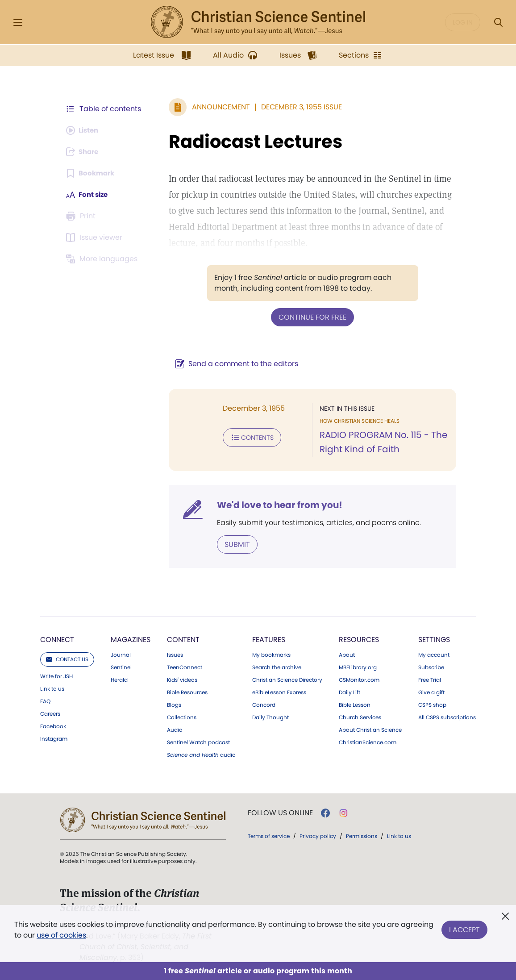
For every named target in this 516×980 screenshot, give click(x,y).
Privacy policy (318, 835)
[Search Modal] (498, 23)
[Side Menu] (18, 23)
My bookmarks (271, 654)
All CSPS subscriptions (447, 717)
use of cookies (61, 935)
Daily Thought (270, 717)
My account (434, 654)
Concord (264, 704)
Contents (248, 437)
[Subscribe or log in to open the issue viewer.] (96, 238)
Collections (182, 717)
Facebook (53, 726)
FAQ (45, 701)
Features (269, 639)
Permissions (362, 835)
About (347, 654)
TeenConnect (185, 667)
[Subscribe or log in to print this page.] (82, 216)
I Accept (464, 928)
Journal (121, 654)
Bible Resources (187, 692)
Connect (57, 639)
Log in (463, 22)
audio (201, 754)
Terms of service (269, 835)
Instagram (54, 738)
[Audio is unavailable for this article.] (84, 130)
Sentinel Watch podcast (198, 742)
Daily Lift (350, 692)
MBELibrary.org (358, 667)
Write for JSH (56, 676)
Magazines (131, 639)
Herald (119, 679)
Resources (359, 639)
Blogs (174, 704)
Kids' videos (182, 679)
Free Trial (430, 679)
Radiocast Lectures (251, 142)
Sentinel (121, 667)
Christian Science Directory (287, 679)
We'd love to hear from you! (275, 505)
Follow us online (280, 812)
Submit (233, 544)
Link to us (52, 688)
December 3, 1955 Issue (297, 107)
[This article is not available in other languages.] (103, 259)
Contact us (67, 658)
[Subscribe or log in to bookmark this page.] (92, 173)
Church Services (360, 717)
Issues (175, 654)
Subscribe (431, 667)
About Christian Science (370, 729)
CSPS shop (432, 704)
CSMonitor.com (359, 679)
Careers (50, 713)
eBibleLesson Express (279, 692)
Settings (434, 639)
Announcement (216, 107)
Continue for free (310, 317)
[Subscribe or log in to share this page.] (84, 152)
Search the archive (277, 667)
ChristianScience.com (368, 742)
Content (183, 639)
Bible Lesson (355, 704)
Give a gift (431, 692)
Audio (175, 729)
